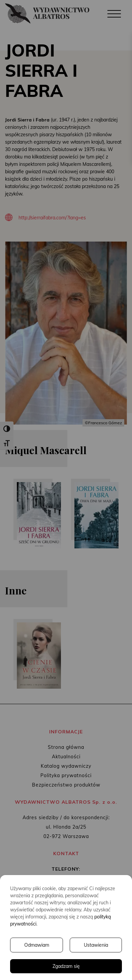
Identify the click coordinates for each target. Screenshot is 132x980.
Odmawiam (37, 945)
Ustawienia (96, 945)
